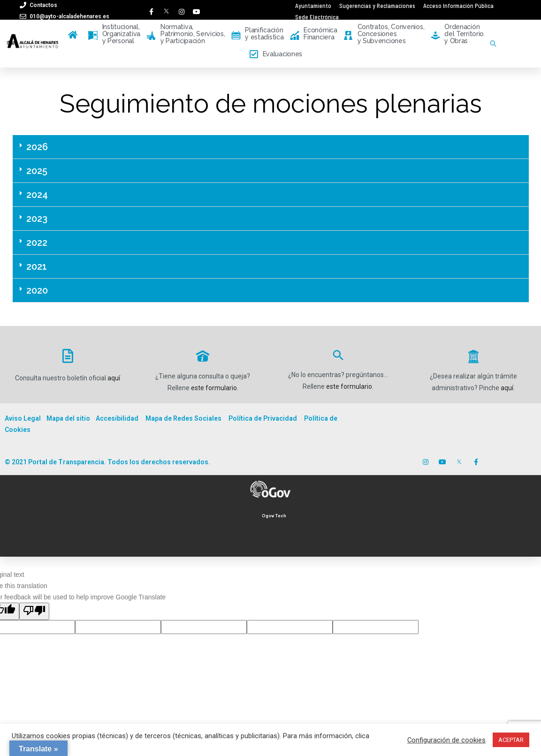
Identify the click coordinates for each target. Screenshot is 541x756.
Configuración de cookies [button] (446, 740)
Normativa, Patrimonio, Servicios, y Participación (186, 34)
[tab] (271, 147)
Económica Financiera (314, 34)
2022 (37, 242)
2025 (37, 171)
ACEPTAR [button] (511, 740)
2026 (37, 147)
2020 (37, 290)
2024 (37, 195)
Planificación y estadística (258, 34)
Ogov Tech (274, 516)
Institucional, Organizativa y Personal (114, 34)
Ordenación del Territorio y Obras (457, 34)
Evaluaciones (276, 54)
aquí (114, 378)
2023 (37, 219)
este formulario (214, 388)
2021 (37, 266)
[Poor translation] (34, 611)
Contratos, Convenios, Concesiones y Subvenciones (384, 34)
